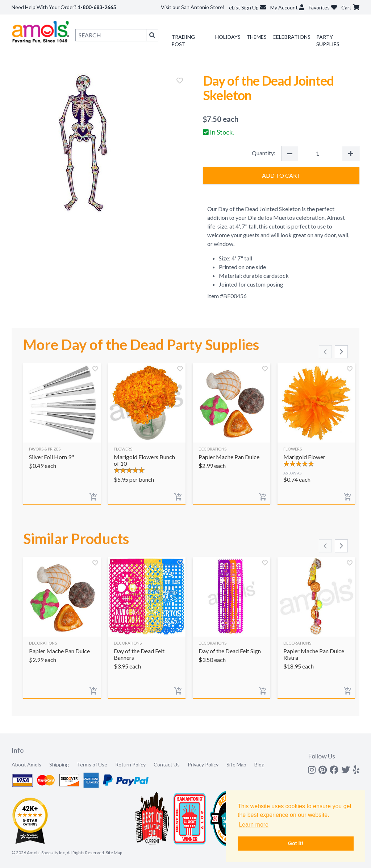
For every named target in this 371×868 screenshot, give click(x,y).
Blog (259, 764)
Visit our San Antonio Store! (193, 7)
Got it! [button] (296, 843)
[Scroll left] (325, 352)
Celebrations (291, 37)
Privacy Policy (203, 764)
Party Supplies (328, 40)
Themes (257, 37)
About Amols (26, 764)
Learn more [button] (254, 825)
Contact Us (167, 764)
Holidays (228, 37)
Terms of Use (92, 764)
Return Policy (130, 764)
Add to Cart (281, 175)
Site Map (236, 764)
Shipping (59, 764)
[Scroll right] (341, 352)
